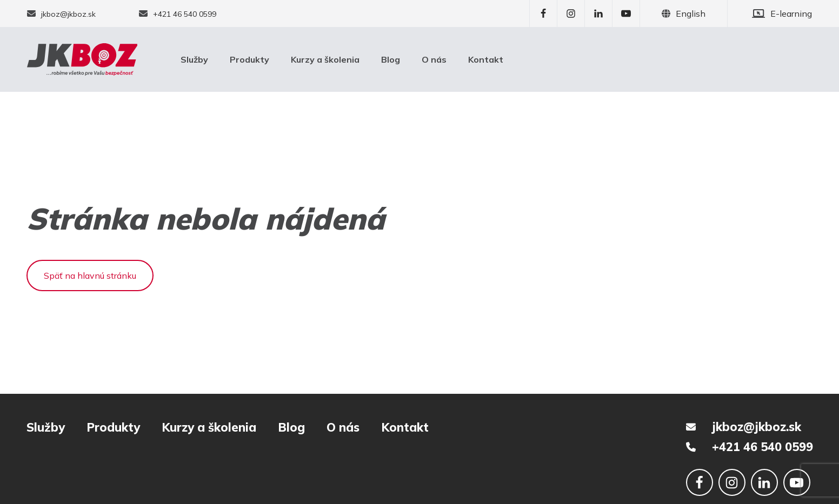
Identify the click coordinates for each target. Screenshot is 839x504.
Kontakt (486, 59)
